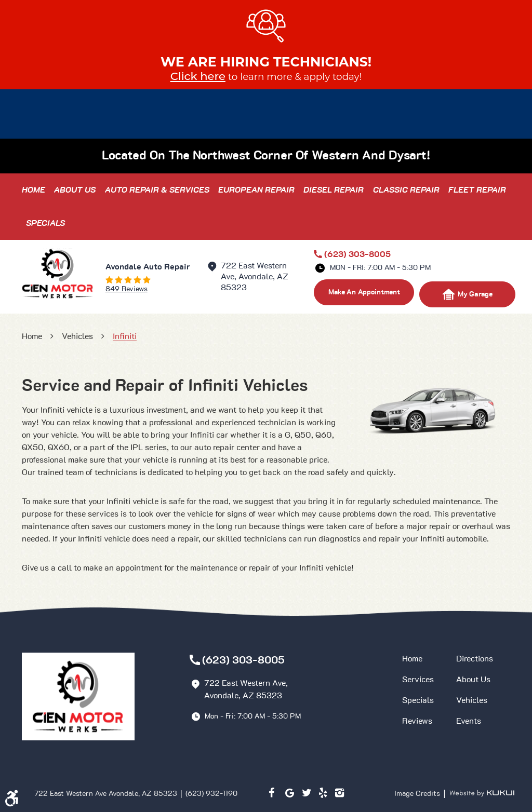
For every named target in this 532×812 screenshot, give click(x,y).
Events (469, 721)
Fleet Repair (477, 190)
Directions (475, 659)
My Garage (467, 294)
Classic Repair (406, 190)
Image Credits (418, 794)
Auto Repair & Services (157, 190)
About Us (75, 190)
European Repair (256, 190)
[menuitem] (34, 190)
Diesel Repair (334, 190)
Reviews (417, 721)
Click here (198, 76)
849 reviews (127, 289)
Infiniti (125, 336)
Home (34, 190)
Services (418, 680)
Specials (45, 223)
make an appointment (364, 292)
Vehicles (77, 336)
